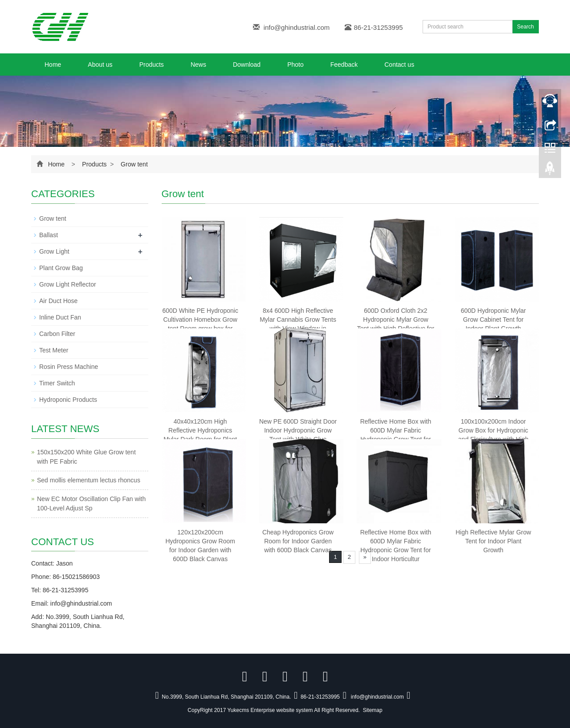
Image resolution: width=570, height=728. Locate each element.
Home (53, 65)
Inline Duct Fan (60, 317)
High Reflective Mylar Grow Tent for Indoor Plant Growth (493, 541)
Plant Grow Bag (61, 268)
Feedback (344, 65)
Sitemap (373, 710)
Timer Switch (57, 383)
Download (247, 65)
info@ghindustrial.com (297, 27)
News (198, 65)
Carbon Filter (57, 334)
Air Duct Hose (58, 301)
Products (152, 65)
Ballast (49, 235)
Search (525, 27)
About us (100, 65)
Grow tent (133, 164)
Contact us (399, 65)
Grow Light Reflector (68, 284)
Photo (295, 65)
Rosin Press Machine (69, 367)
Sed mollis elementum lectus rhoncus (89, 480)
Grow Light (54, 251)
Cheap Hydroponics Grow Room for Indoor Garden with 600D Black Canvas (298, 541)
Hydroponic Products (68, 400)
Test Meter (54, 350)
